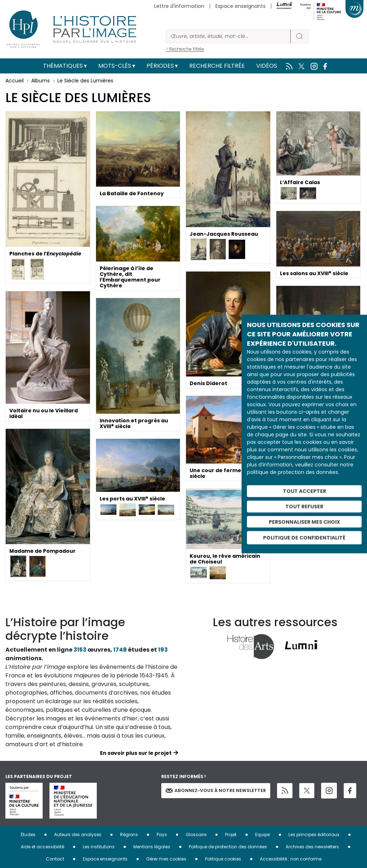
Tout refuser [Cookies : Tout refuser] (304, 506)
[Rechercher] (228, 36)
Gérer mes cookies (166, 859)
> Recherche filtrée (185, 49)
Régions (129, 835)
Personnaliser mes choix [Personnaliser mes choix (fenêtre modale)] (304, 522)
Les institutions (99, 847)
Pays (162, 835)
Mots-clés (115, 66)
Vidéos (267, 66)
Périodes (160, 66)
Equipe (263, 835)
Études (28, 835)
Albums (40, 81)
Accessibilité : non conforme (291, 859)
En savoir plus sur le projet (136, 753)
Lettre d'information (179, 6)
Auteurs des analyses (78, 835)
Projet (231, 835)
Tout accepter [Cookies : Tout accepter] (304, 491)
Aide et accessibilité (42, 847)
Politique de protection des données (228, 847)
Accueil (15, 81)
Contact (55, 859)
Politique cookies (223, 859)
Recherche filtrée (217, 66)
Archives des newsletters (312, 847)
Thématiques (63, 66)
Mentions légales (152, 847)
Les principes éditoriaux (314, 835)
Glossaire (196, 835)
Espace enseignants (240, 6)
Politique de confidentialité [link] (304, 538)
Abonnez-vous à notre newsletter (216, 790)
